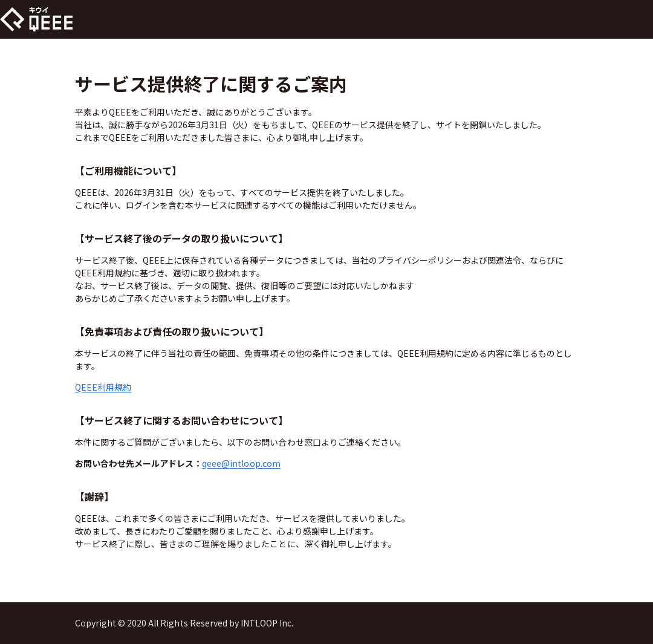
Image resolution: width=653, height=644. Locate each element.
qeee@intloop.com (241, 463)
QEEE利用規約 (103, 387)
